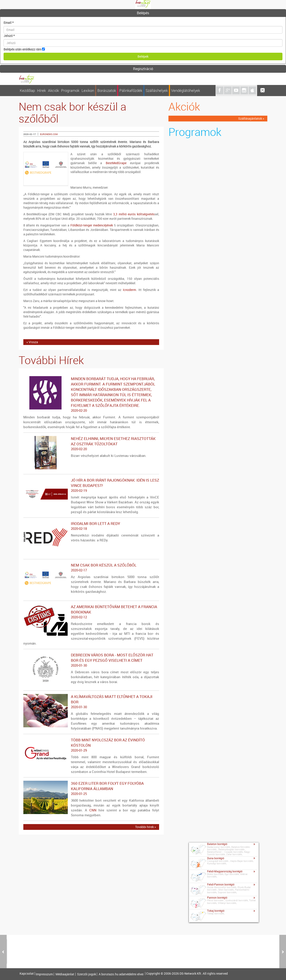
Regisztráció (143, 69)
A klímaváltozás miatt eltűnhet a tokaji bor (91, 702)
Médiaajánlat (65, 974)
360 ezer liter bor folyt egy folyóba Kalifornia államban (91, 788)
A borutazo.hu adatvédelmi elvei (121, 974)
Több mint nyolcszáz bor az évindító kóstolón (91, 745)
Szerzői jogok (87, 974)
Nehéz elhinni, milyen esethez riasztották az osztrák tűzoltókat (91, 444)
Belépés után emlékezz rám (22, 49)
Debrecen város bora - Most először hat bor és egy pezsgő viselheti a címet (91, 660)
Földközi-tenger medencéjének (92, 225)
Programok (70, 90)
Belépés (143, 13)
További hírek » (146, 827)
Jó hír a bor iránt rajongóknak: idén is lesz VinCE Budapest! (91, 485)
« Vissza (32, 342)
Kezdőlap (27, 90)
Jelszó (9, 36)
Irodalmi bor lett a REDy (91, 526)
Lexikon (88, 90)
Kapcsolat (27, 974)
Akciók (53, 90)
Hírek (41, 90)
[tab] (143, 13)
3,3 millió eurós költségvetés (134, 214)
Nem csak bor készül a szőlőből (91, 568)
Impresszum (44, 974)
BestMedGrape (116, 163)
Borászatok (107, 90)
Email (9, 23)
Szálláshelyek (157, 90)
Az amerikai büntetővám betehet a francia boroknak (91, 612)
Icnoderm (129, 290)
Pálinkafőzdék (131, 90)
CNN (93, 810)
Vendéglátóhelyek (186, 90)
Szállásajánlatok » (251, 118)
